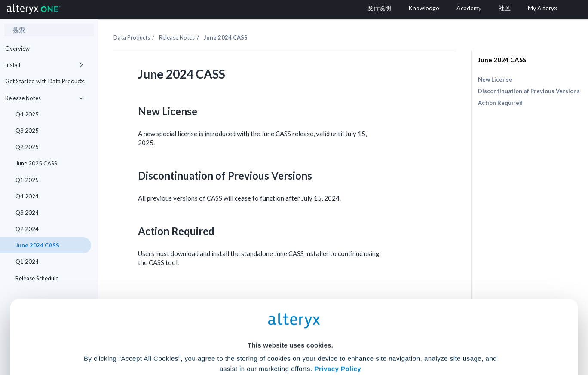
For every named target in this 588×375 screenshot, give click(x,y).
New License (495, 79)
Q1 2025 (27, 180)
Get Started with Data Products (46, 81)
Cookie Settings (290, 312)
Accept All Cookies (229, 337)
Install (46, 65)
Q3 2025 (27, 131)
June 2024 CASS (502, 60)
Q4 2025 (27, 114)
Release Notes (46, 98)
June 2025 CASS (36, 163)
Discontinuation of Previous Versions (529, 91)
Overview (17, 49)
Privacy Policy (338, 288)
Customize (360, 337)
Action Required (500, 103)
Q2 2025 (27, 147)
